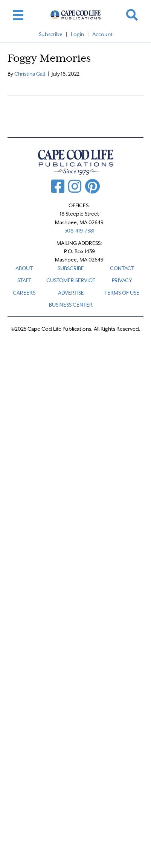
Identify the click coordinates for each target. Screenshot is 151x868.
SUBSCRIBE (71, 268)
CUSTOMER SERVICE (71, 280)
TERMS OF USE (122, 293)
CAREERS (24, 293)
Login (77, 34)
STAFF (24, 280)
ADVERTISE (71, 293)
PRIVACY (122, 280)
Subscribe (51, 34)
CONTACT (122, 268)
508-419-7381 (79, 231)
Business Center (71, 305)
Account (102, 34)
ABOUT (24, 268)
